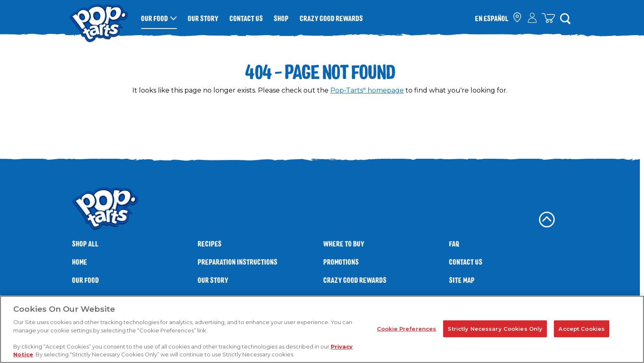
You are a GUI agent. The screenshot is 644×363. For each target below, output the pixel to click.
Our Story (203, 18)
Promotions (341, 262)
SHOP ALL (85, 244)
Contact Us (246, 18)
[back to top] (547, 220)
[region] (322, 329)
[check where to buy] (518, 18)
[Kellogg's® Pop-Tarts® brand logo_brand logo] (99, 18)
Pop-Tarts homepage (367, 90)
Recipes (210, 244)
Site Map (462, 280)
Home (80, 262)
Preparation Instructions (237, 262)
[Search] (565, 18)
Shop (281, 18)
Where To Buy (344, 244)
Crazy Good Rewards (331, 18)
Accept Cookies (582, 328)
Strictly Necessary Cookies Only (495, 328)
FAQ (454, 244)
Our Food (154, 18)
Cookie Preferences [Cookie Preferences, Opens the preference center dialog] (407, 328)
